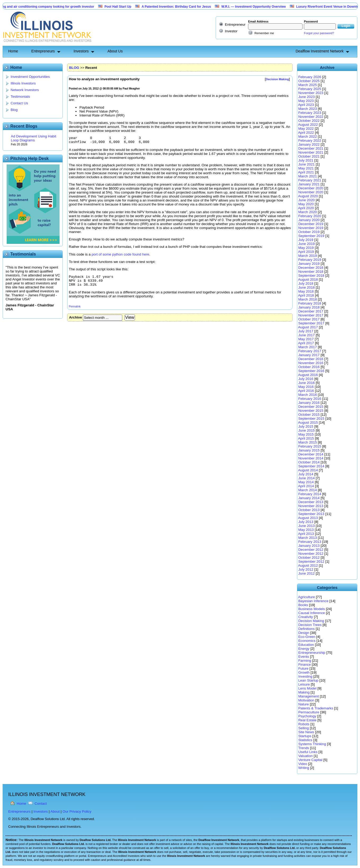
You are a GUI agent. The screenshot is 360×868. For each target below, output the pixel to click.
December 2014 (311, 454)
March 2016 (308, 395)
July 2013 (306, 522)
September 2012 (311, 561)
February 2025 (310, 89)
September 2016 (311, 371)
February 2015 (310, 446)
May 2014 (306, 482)
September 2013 (311, 514)
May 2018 (306, 291)
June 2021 (307, 164)
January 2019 (309, 264)
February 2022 (310, 140)
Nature (304, 704)
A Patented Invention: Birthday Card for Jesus (179, 7)
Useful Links (308, 752)
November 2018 (311, 272)
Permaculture (309, 712)
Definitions (307, 629)
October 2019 (309, 232)
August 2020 (308, 196)
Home (13, 51)
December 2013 (311, 502)
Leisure (304, 684)
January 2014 (309, 498)
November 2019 (311, 228)
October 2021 (309, 156)
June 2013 (307, 526)
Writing (304, 768)
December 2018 (311, 268)
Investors (81, 51)
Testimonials (20, 97)
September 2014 (311, 466)
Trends (303, 748)
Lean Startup (308, 680)
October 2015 (309, 415)
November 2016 (311, 363)
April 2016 (306, 391)
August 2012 (308, 565)
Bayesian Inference (313, 601)
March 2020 (308, 212)
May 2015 (306, 434)
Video (303, 764)
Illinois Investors (23, 83)
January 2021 (309, 184)
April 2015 (306, 438)
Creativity (306, 617)
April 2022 (306, 133)
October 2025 (309, 81)
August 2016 (308, 375)
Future (303, 668)
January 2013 (309, 546)
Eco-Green (307, 637)
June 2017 (307, 335)
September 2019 (311, 236)
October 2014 (309, 462)
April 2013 (306, 534)
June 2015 (307, 430)
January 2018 (309, 307)
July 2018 (306, 283)
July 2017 (306, 331)
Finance (305, 665)
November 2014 (311, 458)
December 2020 (311, 188)
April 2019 (306, 252)
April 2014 (306, 486)
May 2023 (306, 101)
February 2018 (310, 303)
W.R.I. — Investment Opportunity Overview (256, 7)
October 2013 (309, 510)
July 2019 (306, 240)
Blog (14, 110)
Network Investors (25, 90)
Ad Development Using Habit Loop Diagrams (33, 138)
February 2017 (310, 351)
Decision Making (311, 621)
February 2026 (310, 77)
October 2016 (309, 367)
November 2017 (311, 315)
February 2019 (310, 260)
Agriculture (307, 597)
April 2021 (306, 172)
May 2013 (306, 530)
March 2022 (308, 137)
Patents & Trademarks (316, 708)
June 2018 (307, 287)
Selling (304, 728)
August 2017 (308, 327)
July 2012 (306, 569)
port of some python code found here (120, 256)
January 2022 (309, 144)
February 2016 (310, 399)
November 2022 (311, 117)
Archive (76, 321)
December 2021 (311, 148)
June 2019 (307, 244)
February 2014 (310, 494)
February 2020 (310, 216)
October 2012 (309, 558)
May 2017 (306, 339)
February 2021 (310, 180)
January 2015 (309, 450)
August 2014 (308, 470)
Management (309, 696)
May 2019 (306, 248)
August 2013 (308, 518)
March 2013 (308, 538)
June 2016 (307, 383)
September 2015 (311, 419)
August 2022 (308, 125)
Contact (41, 804)
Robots (304, 724)
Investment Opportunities (30, 77)
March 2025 (308, 85)
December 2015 (311, 407)
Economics (307, 641)
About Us (115, 51)
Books (303, 605)
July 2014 (306, 474)
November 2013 (311, 506)
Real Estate (307, 720)
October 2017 (309, 319)
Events (304, 657)
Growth (304, 672)
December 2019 (311, 224)
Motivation (306, 700)
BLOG (74, 68)
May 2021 (306, 168)
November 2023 (311, 93)
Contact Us (19, 103)
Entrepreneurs (43, 51)
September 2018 (311, 276)
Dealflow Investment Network (320, 51)
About (55, 811)
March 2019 (308, 256)
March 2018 (308, 299)
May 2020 (306, 204)
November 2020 (311, 192)
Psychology (307, 716)
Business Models (312, 609)
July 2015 (306, 426)
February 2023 (310, 113)
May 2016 (306, 387)
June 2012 (307, 573)
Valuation (306, 756)
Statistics (305, 740)
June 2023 (307, 97)
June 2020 (307, 200)
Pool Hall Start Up (121, 7)
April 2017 (306, 343)
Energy (304, 649)
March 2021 (308, 176)
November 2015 (311, 411)
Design (304, 633)
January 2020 (309, 220)
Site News (306, 732)
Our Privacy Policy (77, 811)
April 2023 (306, 105)
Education (306, 645)
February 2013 (310, 542)
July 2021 (306, 160)
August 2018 (308, 279)
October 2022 (309, 121)
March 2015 (308, 442)
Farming (305, 661)
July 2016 (306, 379)
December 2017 (311, 311)
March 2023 (308, 109)
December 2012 (311, 550)
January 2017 (309, 355)
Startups (305, 736)
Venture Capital (310, 760)
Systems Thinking (312, 744)
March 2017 (308, 347)
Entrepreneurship (312, 653)
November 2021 (311, 152)
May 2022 (306, 129)
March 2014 (308, 490)
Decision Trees (310, 625)
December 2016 (311, 359)
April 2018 (306, 295)
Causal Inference (312, 613)
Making (304, 692)
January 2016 (309, 403)
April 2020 (306, 208)
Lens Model (307, 688)
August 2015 (308, 422)
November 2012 (311, 554)
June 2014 (307, 478)
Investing (305, 676)
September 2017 (311, 323)
